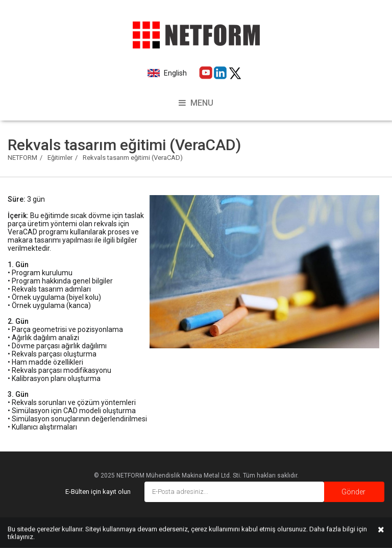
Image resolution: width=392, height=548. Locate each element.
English (175, 73)
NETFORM (22, 158)
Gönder (353, 492)
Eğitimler (60, 158)
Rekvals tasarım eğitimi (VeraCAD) (133, 158)
